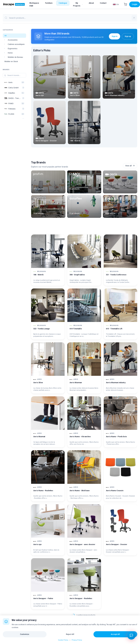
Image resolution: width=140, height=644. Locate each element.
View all (130, 166)
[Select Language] (116, 4)
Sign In (115, 36)
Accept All (115, 634)
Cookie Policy (63, 640)
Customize (25, 634)
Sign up (128, 36)
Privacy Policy (77, 640)
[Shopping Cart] (125, 4)
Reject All (70, 634)
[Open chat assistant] (131, 635)
